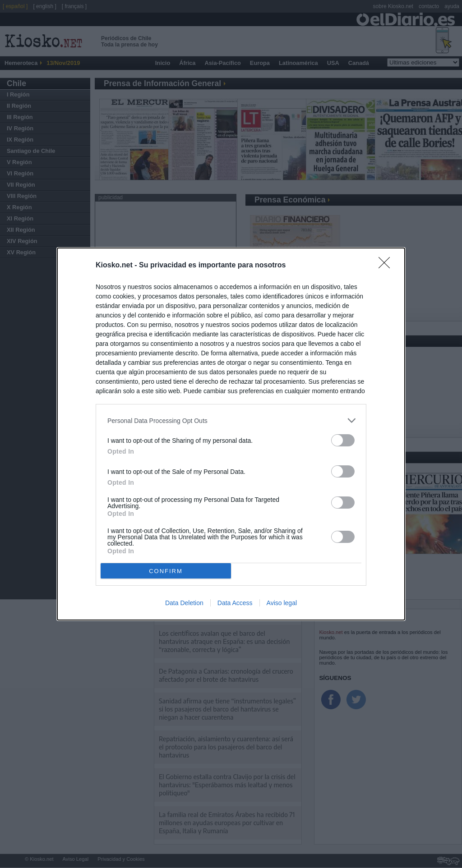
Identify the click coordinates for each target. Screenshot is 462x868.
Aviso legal (282, 603)
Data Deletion (184, 603)
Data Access (235, 603)
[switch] (343, 440)
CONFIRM (166, 571)
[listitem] (231, 420)
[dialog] (231, 434)
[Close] (387, 266)
